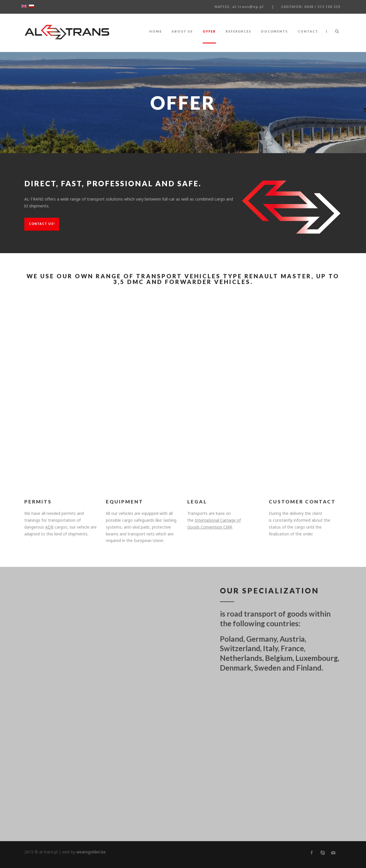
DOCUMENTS (274, 31)
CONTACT (308, 31)
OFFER (209, 31)
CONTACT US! (42, 224)
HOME (156, 31)
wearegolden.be (91, 852)
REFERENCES (238, 31)
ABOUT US (182, 31)
